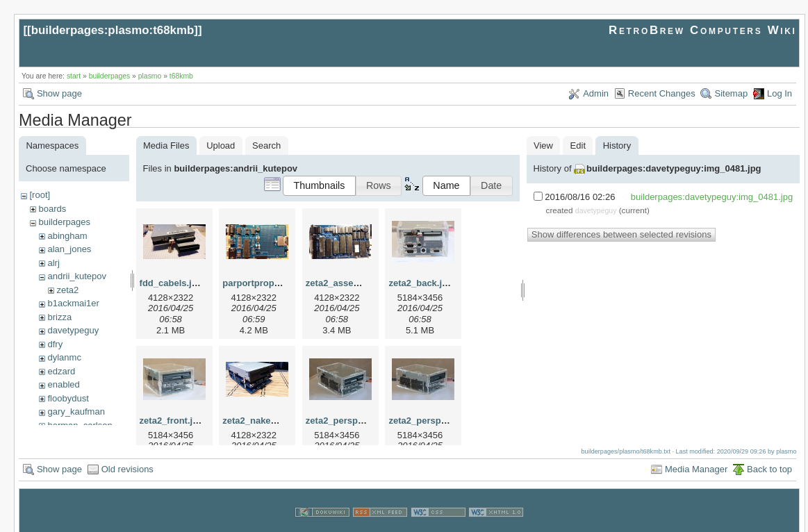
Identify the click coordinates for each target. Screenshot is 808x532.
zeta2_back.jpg (421, 283)
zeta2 (67, 290)
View (543, 146)
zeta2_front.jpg (172, 421)
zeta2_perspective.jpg (353, 421)
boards (52, 209)
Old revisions (127, 456)
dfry (55, 344)
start (74, 76)
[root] (40, 195)
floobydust (68, 398)
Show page (59, 93)
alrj (53, 263)
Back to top (769, 456)
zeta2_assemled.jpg (348, 283)
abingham (67, 236)
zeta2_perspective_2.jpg (440, 421)
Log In (780, 93)
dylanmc (64, 357)
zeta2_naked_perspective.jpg (285, 421)
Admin (596, 93)
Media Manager (696, 456)
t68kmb (181, 76)
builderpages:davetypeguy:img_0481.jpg (674, 168)
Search (266, 146)
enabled (63, 384)
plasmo (150, 76)
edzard (61, 371)
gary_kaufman (76, 412)
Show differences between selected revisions (621, 234)
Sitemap (731, 93)
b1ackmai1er (73, 303)
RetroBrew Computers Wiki (703, 30)
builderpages (110, 76)
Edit (578, 146)
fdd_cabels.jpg (171, 283)
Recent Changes (662, 93)
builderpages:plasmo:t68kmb (113, 30)
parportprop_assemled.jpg (279, 283)
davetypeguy (73, 330)
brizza (59, 317)
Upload (221, 146)
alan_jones (69, 249)
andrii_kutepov (77, 276)
